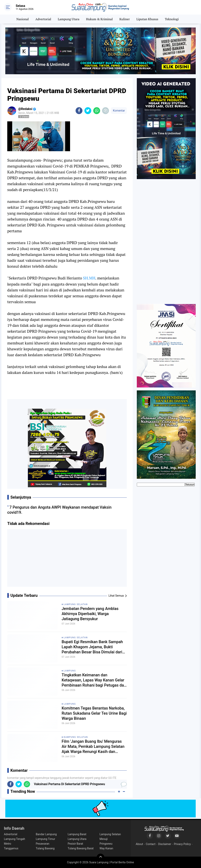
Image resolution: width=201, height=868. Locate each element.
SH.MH (89, 278)
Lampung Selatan (76, 604)
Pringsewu (106, 844)
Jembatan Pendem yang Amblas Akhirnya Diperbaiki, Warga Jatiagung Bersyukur (90, 614)
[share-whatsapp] (97, 111)
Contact (151, 844)
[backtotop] (100, 858)
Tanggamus (11, 848)
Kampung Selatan (76, 737)
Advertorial (43, 19)
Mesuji (104, 839)
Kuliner (125, 19)
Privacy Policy (182, 844)
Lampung (70, 671)
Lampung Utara (69, 19)
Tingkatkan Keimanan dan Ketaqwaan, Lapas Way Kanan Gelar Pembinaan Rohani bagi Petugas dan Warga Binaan (94, 680)
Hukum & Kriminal (99, 19)
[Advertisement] (67, 559)
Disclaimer (165, 844)
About (139, 844)
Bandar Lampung (46, 834)
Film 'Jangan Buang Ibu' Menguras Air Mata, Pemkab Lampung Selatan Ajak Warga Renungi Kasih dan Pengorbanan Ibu (93, 747)
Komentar (119, 111)
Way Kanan (106, 848)
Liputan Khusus (147, 19)
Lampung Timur (45, 839)
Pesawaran (42, 844)
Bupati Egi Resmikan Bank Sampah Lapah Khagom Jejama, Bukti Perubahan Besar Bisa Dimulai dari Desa (92, 647)
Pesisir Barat (75, 844)
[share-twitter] (88, 111)
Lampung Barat (77, 834)
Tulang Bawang (45, 848)
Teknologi (172, 19)
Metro (8, 844)
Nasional (23, 19)
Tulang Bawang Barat (81, 848)
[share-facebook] (79, 111)
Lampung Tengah (15, 839)
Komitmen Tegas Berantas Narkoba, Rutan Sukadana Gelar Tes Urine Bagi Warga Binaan (94, 713)
